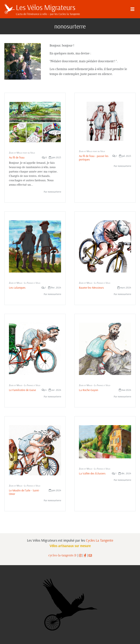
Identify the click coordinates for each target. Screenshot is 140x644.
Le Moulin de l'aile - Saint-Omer (24, 492)
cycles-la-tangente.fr (62, 555)
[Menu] (132, 9)
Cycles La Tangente (100, 540)
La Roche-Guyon (89, 390)
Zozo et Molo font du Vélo (22, 153)
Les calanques (17, 287)
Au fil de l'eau (17, 157)
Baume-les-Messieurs (91, 287)
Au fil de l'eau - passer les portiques (94, 158)
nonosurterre (54, 192)
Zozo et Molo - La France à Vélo (25, 283)
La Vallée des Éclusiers (92, 473)
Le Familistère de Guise (22, 390)
